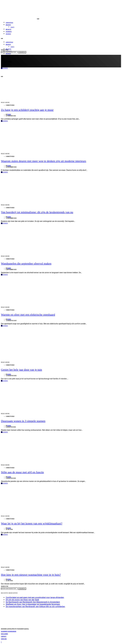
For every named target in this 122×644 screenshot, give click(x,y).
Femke (9, 115)
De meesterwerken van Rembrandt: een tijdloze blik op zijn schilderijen (35, 607)
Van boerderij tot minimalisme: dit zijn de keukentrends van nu (37, 212)
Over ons (4, 639)
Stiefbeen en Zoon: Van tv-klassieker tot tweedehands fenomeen (33, 604)
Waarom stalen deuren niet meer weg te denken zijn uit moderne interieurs (43, 161)
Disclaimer (4, 634)
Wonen (8, 34)
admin (9, 166)
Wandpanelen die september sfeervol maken (26, 264)
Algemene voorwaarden (9, 631)
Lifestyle (9, 23)
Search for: (5, 50)
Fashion (9, 32)
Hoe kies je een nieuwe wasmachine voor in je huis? (31, 575)
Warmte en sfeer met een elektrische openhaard (28, 315)
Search (22, 52)
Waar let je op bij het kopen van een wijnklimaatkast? (32, 523)
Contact (4, 636)
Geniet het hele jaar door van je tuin (22, 370)
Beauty (8, 29)
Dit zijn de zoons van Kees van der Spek (22, 600)
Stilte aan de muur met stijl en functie (22, 472)
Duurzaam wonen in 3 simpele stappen (23, 421)
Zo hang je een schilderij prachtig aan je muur (27, 110)
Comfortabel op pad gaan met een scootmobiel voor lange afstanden (35, 597)
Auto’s (12, 27)
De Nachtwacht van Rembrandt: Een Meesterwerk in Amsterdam (33, 602)
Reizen (8, 25)
